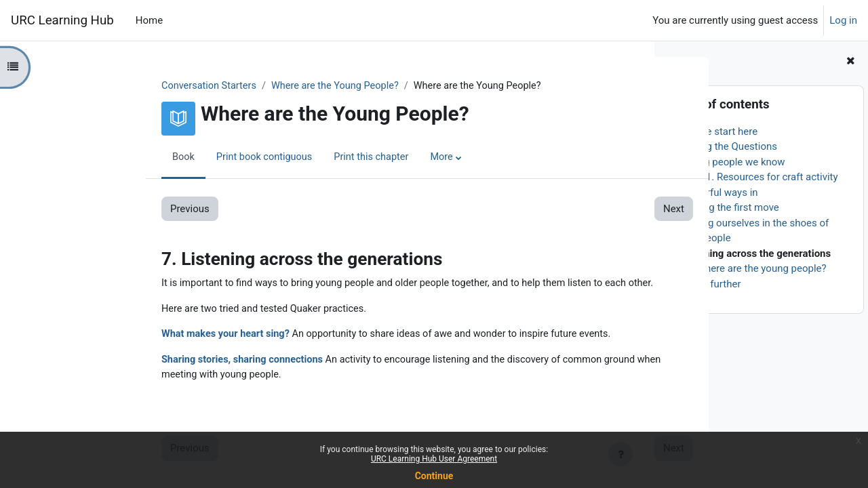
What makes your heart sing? (139, 336)
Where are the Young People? (252, 86)
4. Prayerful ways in (714, 192)
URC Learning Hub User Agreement (434, 459)
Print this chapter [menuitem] (288, 158)
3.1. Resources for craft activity (767, 177)
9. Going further (705, 284)
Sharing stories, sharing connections (156, 362)
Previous (101, 209)
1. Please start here (714, 131)
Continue (434, 476)
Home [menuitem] (149, 20)
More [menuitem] (360, 158)
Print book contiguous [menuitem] (178, 158)
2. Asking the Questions (724, 146)
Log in (843, 20)
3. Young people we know (727, 162)
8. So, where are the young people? (748, 268)
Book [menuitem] (95, 158)
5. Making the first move (724, 207)
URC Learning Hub (62, 20)
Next (584, 209)
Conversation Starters (122, 86)
